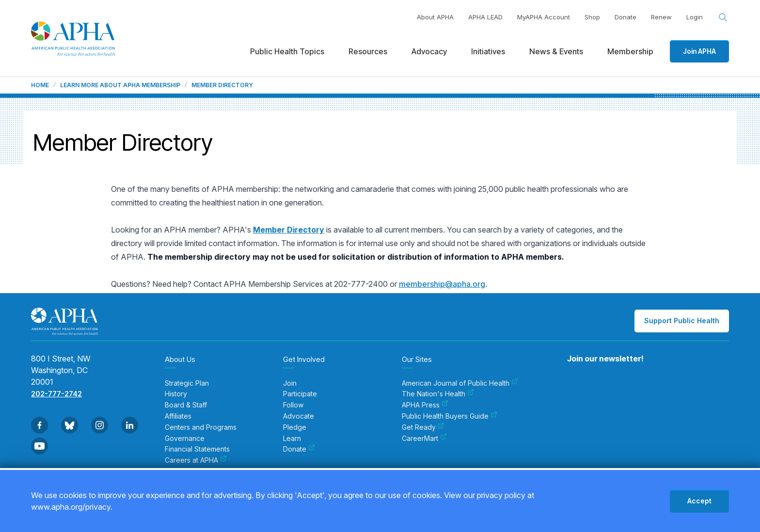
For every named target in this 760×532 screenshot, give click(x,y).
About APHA (435, 17)
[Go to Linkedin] (130, 425)
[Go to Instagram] (100, 425)
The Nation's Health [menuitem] (438, 394)
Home (40, 85)
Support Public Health (682, 321)
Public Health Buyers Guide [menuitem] (450, 416)
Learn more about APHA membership (120, 85)
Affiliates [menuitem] (178, 416)
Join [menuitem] (290, 383)
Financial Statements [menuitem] (197, 449)
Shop (592, 17)
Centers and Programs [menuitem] (201, 427)
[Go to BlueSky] (70, 425)
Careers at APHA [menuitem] (196, 460)
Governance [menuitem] (185, 438)
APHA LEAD (485, 17)
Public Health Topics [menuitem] (287, 51)
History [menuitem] (176, 394)
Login (695, 17)
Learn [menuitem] (292, 438)
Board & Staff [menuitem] (186, 405)
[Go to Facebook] (40, 425)
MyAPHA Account (544, 17)
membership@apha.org (442, 284)
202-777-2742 (56, 394)
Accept (699, 501)
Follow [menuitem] (293, 405)
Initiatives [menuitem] (488, 51)
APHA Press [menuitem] (425, 405)
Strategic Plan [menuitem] (187, 383)
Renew (661, 17)
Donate (625, 17)
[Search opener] (723, 17)
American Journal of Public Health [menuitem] (460, 383)
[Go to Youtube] (40, 446)
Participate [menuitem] (300, 394)
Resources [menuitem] (368, 51)
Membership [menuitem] (630, 51)
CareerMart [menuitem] (424, 438)
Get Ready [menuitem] (423, 427)
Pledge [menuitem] (295, 427)
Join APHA (699, 51)
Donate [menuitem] (299, 449)
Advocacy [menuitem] (429, 51)
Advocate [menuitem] (299, 416)
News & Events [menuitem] (556, 51)
